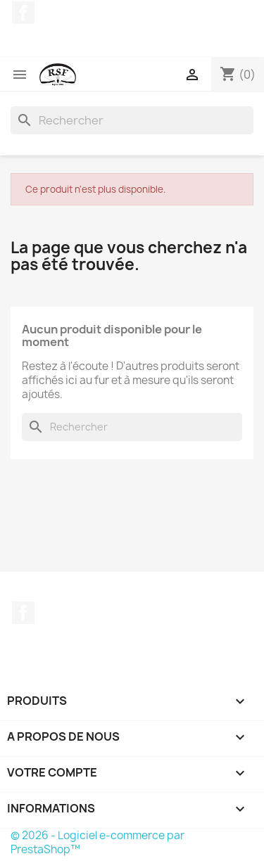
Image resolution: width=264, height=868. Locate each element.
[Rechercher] (132, 120)
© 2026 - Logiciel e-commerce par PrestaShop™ (98, 842)
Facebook (23, 13)
